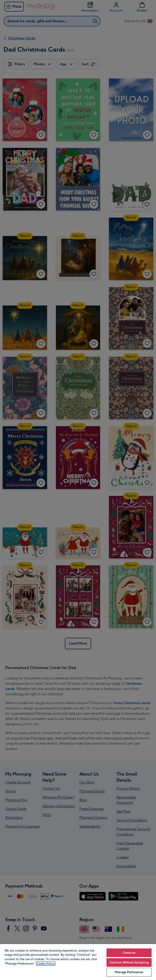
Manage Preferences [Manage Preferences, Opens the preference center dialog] (129, 972)
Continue (129, 953)
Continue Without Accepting (129, 962)
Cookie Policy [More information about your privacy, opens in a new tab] (46, 964)
